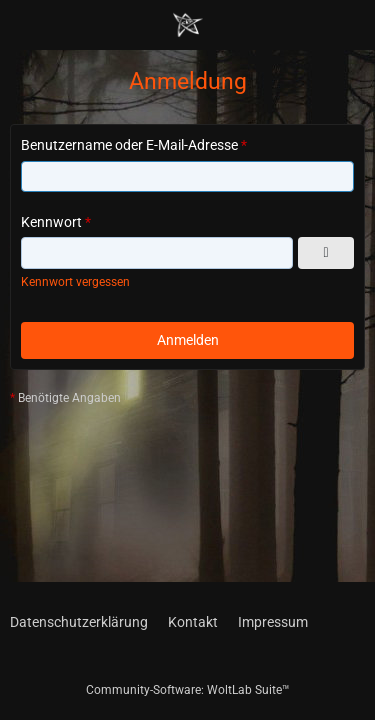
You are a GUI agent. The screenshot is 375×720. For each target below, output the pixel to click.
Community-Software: (188, 690)
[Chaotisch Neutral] (188, 25)
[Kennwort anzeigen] (326, 253)
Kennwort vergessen (75, 282)
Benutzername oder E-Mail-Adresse (129, 145)
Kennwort (51, 222)
